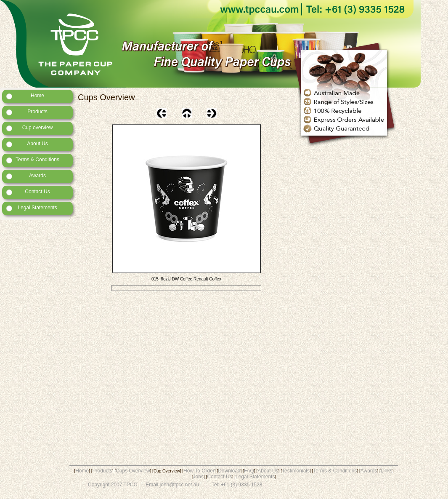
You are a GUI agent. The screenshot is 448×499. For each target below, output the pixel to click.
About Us (27, 144)
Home (25, 96)
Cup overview (29, 128)
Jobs (198, 477)
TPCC (131, 485)
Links (387, 471)
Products (27, 112)
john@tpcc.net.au (180, 485)
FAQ (249, 471)
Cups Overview (133, 471)
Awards (26, 176)
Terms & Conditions (33, 160)
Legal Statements (32, 208)
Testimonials (296, 471)
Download (229, 471)
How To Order (199, 471)
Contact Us (28, 192)
